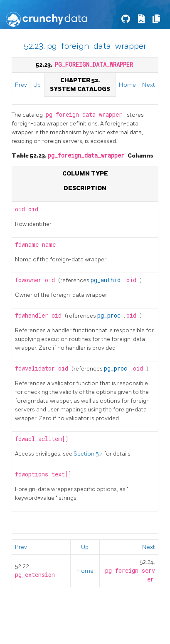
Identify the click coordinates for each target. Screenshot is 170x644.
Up (37, 85)
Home (127, 85)
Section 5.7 (89, 454)
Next (149, 85)
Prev (21, 85)
